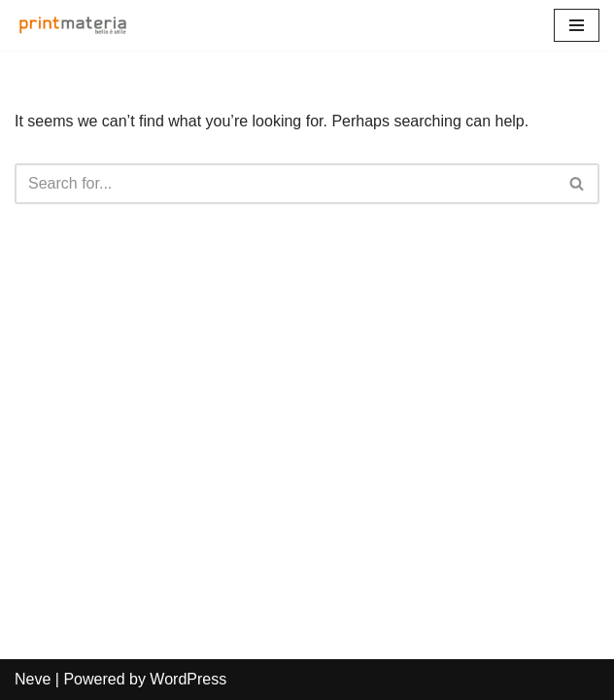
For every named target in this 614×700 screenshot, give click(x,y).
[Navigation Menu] (577, 25)
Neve (33, 679)
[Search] (285, 184)
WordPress (188, 679)
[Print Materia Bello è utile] (78, 25)
